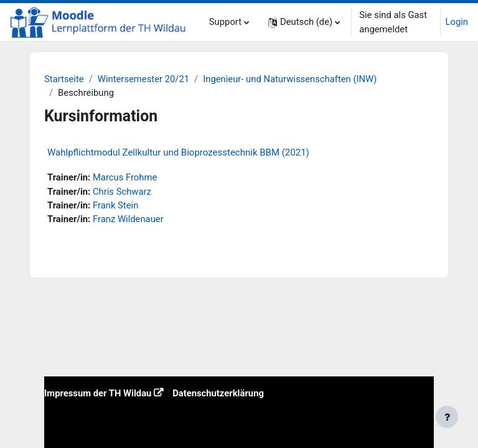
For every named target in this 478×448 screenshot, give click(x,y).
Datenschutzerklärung (218, 393)
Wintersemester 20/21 (143, 79)
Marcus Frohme (125, 177)
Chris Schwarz (122, 192)
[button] (304, 22)
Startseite (64, 79)
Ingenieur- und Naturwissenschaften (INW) (290, 79)
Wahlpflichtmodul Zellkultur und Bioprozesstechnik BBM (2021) (178, 152)
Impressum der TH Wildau (98, 393)
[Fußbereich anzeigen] (447, 417)
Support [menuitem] (225, 22)
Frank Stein (115, 205)
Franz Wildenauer (128, 219)
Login (457, 22)
